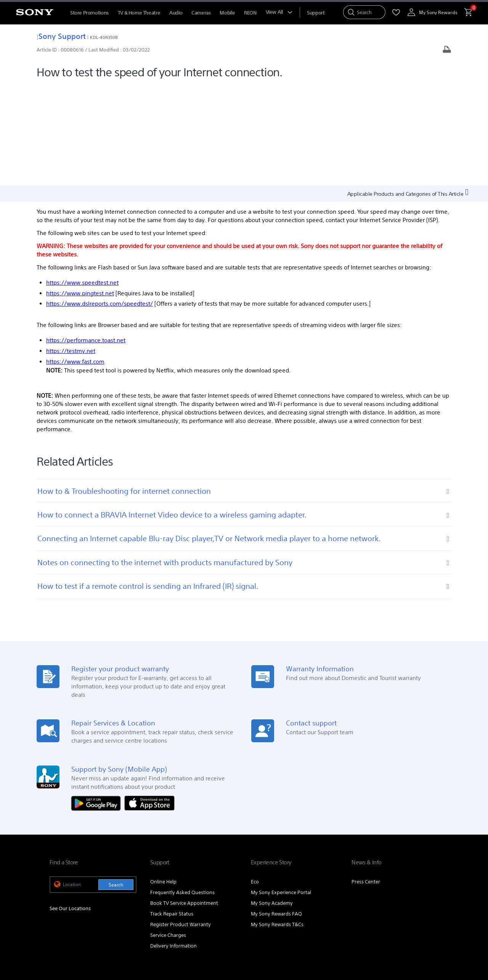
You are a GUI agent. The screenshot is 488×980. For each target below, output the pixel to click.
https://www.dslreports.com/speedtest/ (100, 204)
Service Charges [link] (168, 835)
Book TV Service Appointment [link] (184, 803)
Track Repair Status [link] (172, 813)
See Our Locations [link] (70, 808)
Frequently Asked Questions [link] (182, 792)
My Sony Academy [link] (272, 803)
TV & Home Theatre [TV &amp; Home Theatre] (139, 13)
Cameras (201, 13)
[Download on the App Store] (149, 702)
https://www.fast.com (75, 261)
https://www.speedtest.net (82, 182)
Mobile (227, 13)
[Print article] (447, 50)
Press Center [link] (366, 781)
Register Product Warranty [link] (181, 824)
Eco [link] (255, 781)
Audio (176, 13)
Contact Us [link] (426, 883)
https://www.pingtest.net (80, 193)
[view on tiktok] (431, 902)
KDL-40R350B (104, 37)
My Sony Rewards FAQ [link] (276, 813)
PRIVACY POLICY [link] (115, 938)
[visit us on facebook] (398, 902)
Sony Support (61, 36)
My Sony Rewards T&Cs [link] (277, 824)
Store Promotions (89, 13)
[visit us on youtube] (381, 902)
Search (116, 784)
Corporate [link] (370, 883)
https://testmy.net (71, 251)
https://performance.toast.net (86, 240)
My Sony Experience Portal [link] (281, 792)
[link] (65, 903)
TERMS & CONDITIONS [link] (72, 938)
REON (250, 13)
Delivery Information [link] (173, 845)
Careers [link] (397, 883)
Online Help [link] (163, 781)
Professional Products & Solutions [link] (312, 883)
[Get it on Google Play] (98, 702)
